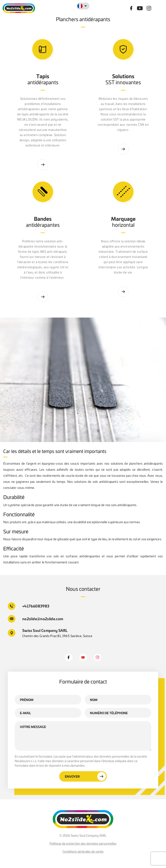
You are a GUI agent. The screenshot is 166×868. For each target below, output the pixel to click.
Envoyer (85, 776)
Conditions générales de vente (83, 851)
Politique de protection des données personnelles (83, 843)
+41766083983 (29, 606)
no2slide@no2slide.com (36, 619)
